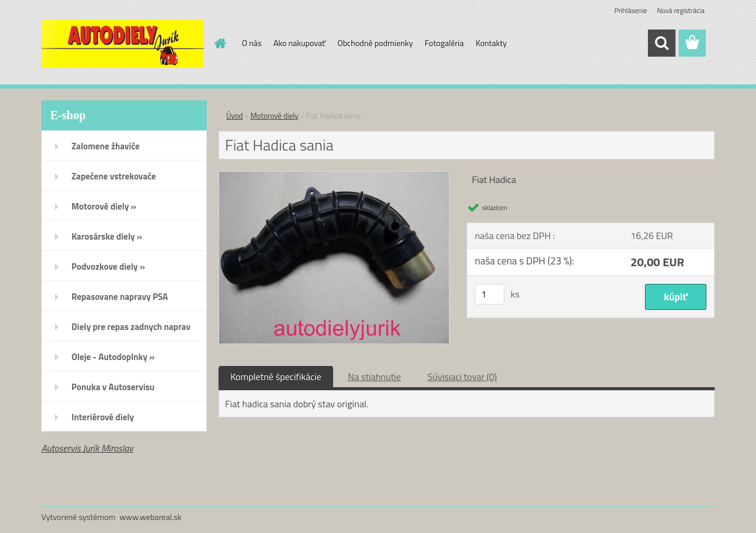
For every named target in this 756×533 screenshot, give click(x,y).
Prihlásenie (630, 10)
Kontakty (491, 43)
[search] (661, 43)
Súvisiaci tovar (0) (462, 377)
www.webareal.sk (151, 517)
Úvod (234, 116)
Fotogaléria (444, 43)
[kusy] (490, 294)
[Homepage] (220, 43)
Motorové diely (274, 116)
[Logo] (123, 44)
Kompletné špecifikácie (276, 377)
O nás (252, 43)
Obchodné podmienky (375, 43)
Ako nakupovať (299, 43)
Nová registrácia (681, 10)
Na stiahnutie (374, 377)
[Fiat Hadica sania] (334, 176)
